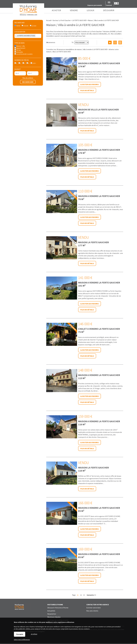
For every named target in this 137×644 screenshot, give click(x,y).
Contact (109, 5)
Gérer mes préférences (22, 640)
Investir (25, 26)
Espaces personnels (95, 5)
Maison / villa (20, 46)
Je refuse (34, 634)
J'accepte (20, 634)
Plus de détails (87, 90)
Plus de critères (28, 78)
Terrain (18, 50)
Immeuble (19, 52)
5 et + (33, 63)
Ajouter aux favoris (90, 84)
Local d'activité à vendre (24, 54)
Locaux (33, 26)
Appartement (20, 48)
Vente (17, 26)
